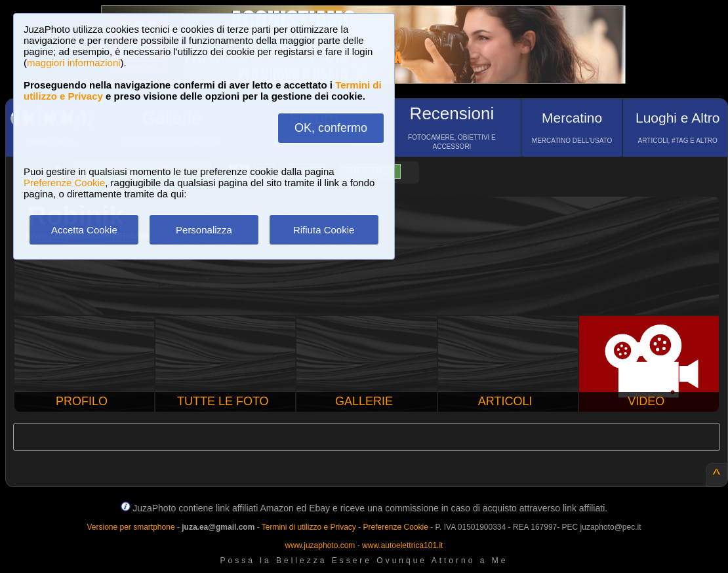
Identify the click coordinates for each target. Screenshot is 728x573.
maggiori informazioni (74, 63)
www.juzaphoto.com (320, 545)
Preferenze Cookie (64, 183)
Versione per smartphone (131, 527)
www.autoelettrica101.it (402, 545)
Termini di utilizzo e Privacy (309, 527)
